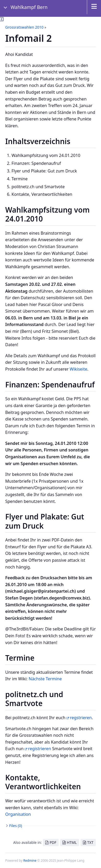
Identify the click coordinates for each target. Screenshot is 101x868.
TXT (90, 842)
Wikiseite (78, 369)
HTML (72, 842)
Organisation (18, 814)
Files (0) (16, 826)
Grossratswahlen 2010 (24, 27)
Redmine (30, 861)
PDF (53, 842)
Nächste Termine (45, 679)
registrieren (40, 749)
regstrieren (81, 718)
